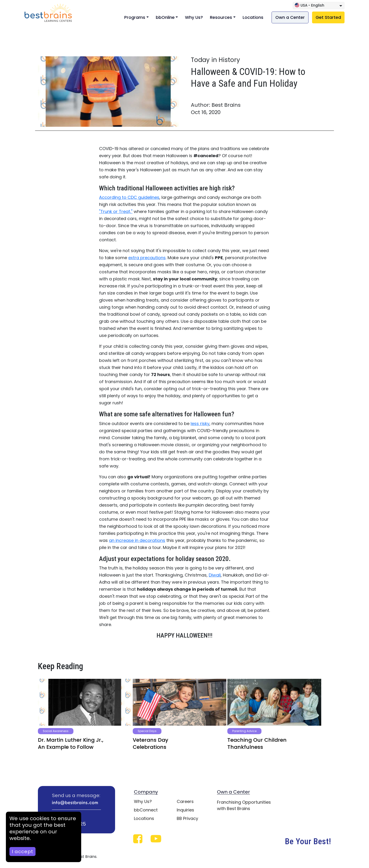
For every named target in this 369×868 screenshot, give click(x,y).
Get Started (328, 17)
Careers (185, 801)
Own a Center (290, 17)
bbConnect (146, 810)
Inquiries (185, 810)
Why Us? (194, 17)
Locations (253, 17)
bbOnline (165, 17)
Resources (221, 17)
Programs (135, 17)
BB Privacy (187, 818)
